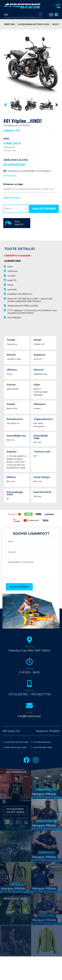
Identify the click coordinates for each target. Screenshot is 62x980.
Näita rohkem (12, 198)
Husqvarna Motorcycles (34, 24)
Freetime (9, 24)
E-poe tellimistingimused (16, 742)
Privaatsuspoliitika (42, 742)
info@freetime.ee (29, 716)
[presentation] (6, 105)
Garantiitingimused (42, 747)
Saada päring (10, 176)
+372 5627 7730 (40, 694)
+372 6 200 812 (18, 694)
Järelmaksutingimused (15, 747)
